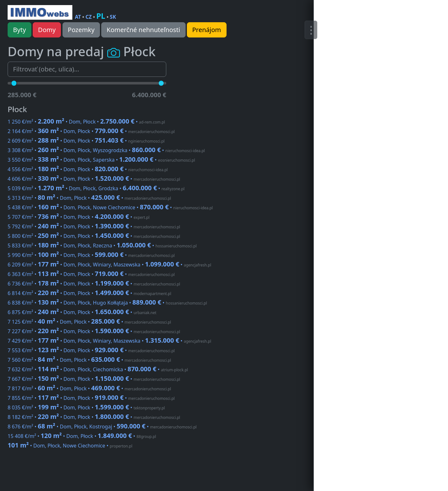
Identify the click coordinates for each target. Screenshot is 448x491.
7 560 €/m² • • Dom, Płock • (89, 360)
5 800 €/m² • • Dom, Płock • (94, 236)
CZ (89, 17)
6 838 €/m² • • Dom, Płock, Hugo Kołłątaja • (107, 303)
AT (78, 17)
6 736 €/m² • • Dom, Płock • (94, 284)
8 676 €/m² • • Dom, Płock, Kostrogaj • (102, 427)
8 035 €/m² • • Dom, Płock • (86, 407)
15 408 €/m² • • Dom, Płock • (82, 436)
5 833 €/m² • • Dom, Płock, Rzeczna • (102, 245)
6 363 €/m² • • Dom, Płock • (91, 274)
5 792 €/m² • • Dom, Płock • (94, 226)
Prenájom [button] (207, 30)
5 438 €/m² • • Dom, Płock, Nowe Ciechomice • (110, 207)
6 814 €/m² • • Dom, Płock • (89, 293)
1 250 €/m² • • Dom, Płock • (86, 122)
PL (101, 16)
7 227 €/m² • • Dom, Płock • (94, 331)
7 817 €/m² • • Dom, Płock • (89, 388)
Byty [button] (20, 30)
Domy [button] (47, 30)
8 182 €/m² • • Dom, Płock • (94, 417)
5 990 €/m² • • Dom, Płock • (91, 255)
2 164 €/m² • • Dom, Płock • (91, 131)
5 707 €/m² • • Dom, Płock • (79, 217)
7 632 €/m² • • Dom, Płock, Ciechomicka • (98, 369)
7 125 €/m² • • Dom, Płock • (89, 322)
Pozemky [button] (81, 30)
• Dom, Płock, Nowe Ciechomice (70, 446)
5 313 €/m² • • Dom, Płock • (89, 198)
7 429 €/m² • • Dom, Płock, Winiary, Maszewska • (109, 341)
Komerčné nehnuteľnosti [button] (143, 30)
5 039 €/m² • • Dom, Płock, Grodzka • (96, 188)
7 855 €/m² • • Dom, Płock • (91, 398)
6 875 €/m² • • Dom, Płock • (82, 312)
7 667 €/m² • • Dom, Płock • (94, 379)
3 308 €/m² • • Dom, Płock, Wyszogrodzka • (106, 150)
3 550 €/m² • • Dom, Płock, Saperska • (101, 160)
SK (113, 17)
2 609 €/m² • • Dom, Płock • (86, 141)
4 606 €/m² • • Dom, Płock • (94, 179)
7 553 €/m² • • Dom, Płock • (91, 350)
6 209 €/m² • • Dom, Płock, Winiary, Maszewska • (109, 265)
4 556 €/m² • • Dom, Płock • (88, 169)
